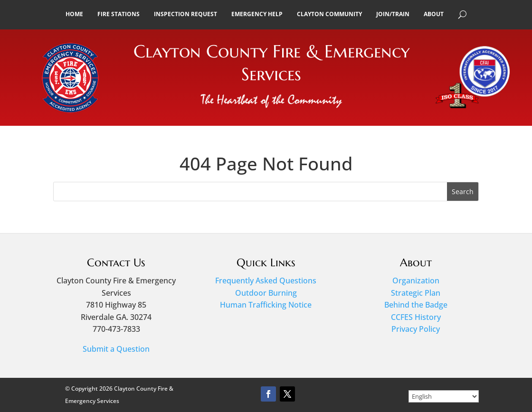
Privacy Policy (416, 329)
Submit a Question (116, 349)
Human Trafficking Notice (266, 305)
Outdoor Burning (266, 293)
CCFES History (416, 317)
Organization (416, 281)
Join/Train (393, 14)
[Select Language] (444, 396)
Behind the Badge (416, 305)
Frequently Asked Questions (266, 281)
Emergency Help (257, 14)
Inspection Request (185, 14)
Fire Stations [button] (119, 14)
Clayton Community (329, 14)
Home (74, 14)
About (434, 14)
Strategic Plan (416, 293)
